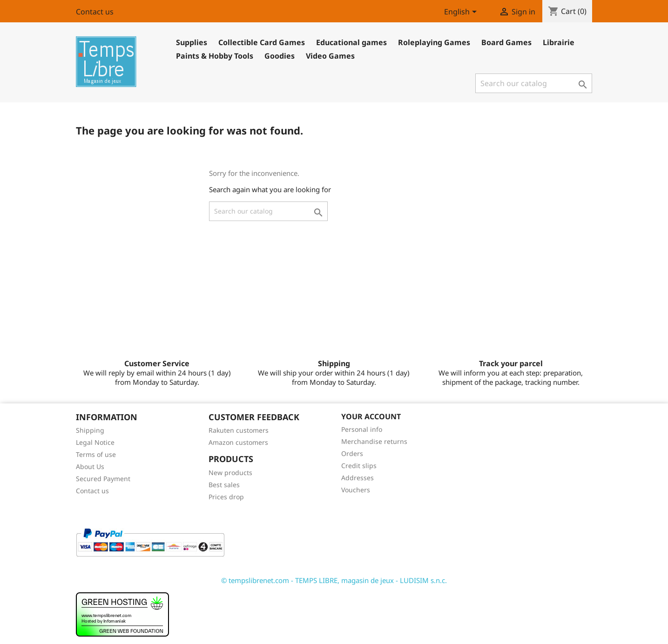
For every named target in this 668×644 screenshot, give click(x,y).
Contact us (95, 12)
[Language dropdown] (462, 13)
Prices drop (226, 497)
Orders (352, 453)
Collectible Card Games (262, 42)
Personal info (362, 429)
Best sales (224, 485)
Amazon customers (238, 442)
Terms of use (96, 454)
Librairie (559, 42)
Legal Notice (95, 442)
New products (230, 473)
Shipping (90, 430)
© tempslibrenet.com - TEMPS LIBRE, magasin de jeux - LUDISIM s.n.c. (334, 580)
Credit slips (359, 466)
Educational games (351, 42)
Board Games (506, 42)
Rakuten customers (239, 430)
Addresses (358, 478)
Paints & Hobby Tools (215, 56)
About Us (90, 466)
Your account (371, 416)
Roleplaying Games (434, 42)
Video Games (330, 56)
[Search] (534, 83)
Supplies (192, 42)
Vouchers (356, 490)
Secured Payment (103, 479)
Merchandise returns (374, 441)
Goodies (280, 56)
